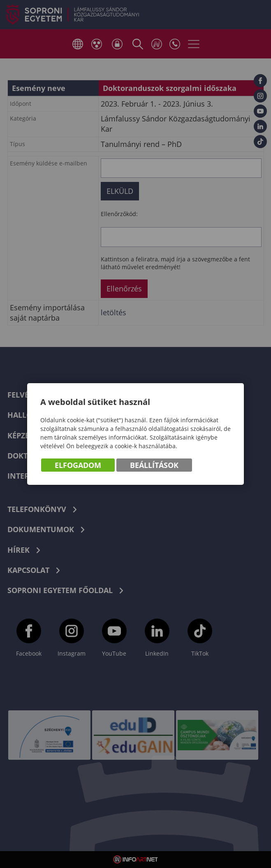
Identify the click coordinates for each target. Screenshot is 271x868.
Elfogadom (78, 465)
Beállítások (154, 465)
